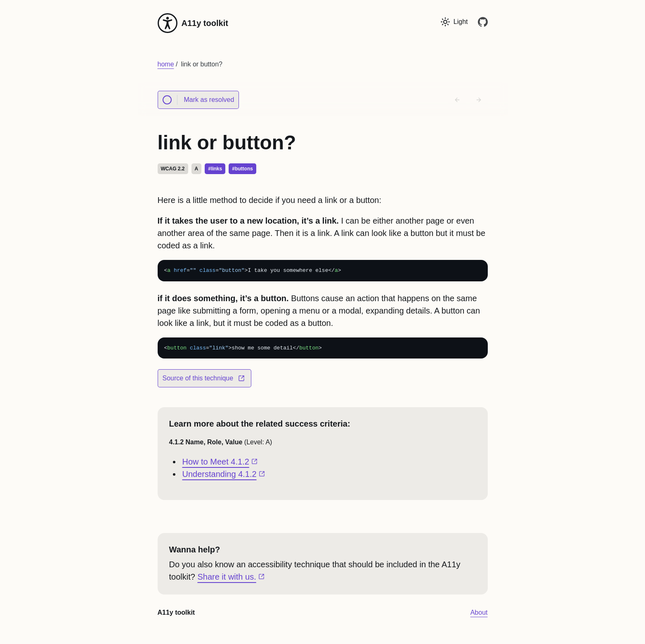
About (479, 612)
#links (215, 169)
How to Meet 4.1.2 (221, 462)
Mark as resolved (196, 100)
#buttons (242, 169)
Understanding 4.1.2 (225, 474)
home (166, 64)
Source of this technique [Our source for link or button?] (204, 381)
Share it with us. (232, 577)
